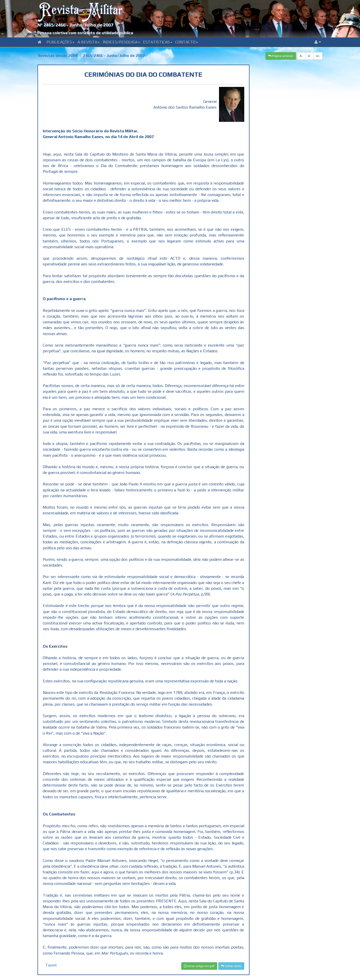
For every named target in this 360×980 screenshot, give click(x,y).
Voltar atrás (231, 966)
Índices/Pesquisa (121, 42)
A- (301, 56)
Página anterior (281, 56)
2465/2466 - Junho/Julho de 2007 (114, 56)
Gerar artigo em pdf (199, 966)
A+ (318, 56)
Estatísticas (158, 42)
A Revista (89, 42)
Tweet (51, 965)
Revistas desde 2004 (58, 56)
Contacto (187, 42)
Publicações (60, 42)
